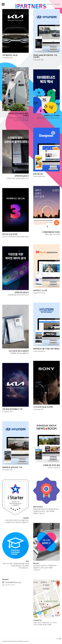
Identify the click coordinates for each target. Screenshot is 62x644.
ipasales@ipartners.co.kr (12, 583)
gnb (3, 4)
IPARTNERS (31, 6)
